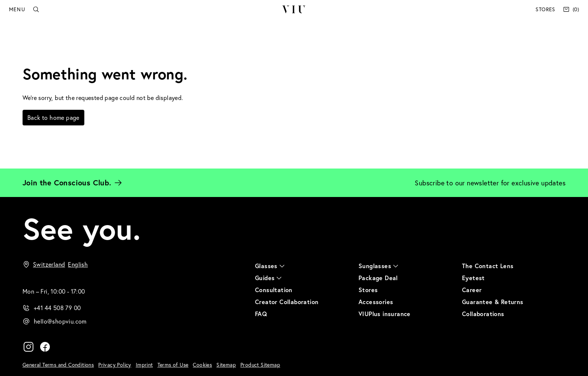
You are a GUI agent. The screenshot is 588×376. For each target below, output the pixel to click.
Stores (545, 9)
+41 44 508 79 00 (57, 308)
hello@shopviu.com (60, 321)
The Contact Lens (488, 266)
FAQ (261, 314)
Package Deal (378, 278)
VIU (294, 9)
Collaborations (483, 314)
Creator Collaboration (287, 302)
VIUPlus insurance (385, 314)
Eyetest (473, 278)
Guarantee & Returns (493, 302)
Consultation (274, 290)
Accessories (376, 302)
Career (472, 290)
